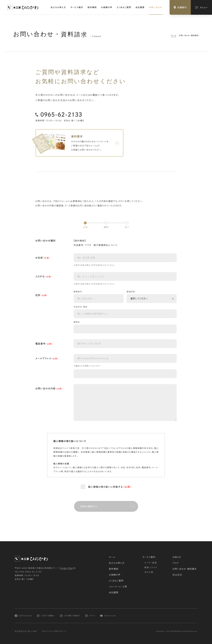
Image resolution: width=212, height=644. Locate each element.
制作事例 (92, 7)
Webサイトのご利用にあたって (54, 631)
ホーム (174, 36)
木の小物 (149, 572)
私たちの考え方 (58, 7)
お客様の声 (107, 7)
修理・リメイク (151, 567)
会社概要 (140, 7)
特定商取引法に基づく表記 (26, 631)
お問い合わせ (156, 7)
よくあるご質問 (124, 7)
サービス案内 (77, 7)
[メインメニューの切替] (201, 7)
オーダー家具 (151, 563)
